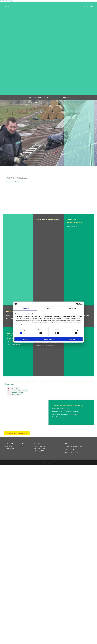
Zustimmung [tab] (25, 308)
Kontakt (45, 463)
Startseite (40, 463)
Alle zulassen (71, 339)
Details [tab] (48, 308)
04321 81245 (42, 447)
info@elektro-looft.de (43, 452)
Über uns (46, 97)
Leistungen (38, 97)
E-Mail (6, 7)
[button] (17, 433)
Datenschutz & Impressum (53, 463)
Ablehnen (26, 339)
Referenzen (55, 97)
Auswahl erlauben (48, 339)
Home (30, 97)
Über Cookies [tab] (72, 308)
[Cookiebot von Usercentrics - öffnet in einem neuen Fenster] (76, 304)
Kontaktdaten (65, 97)
